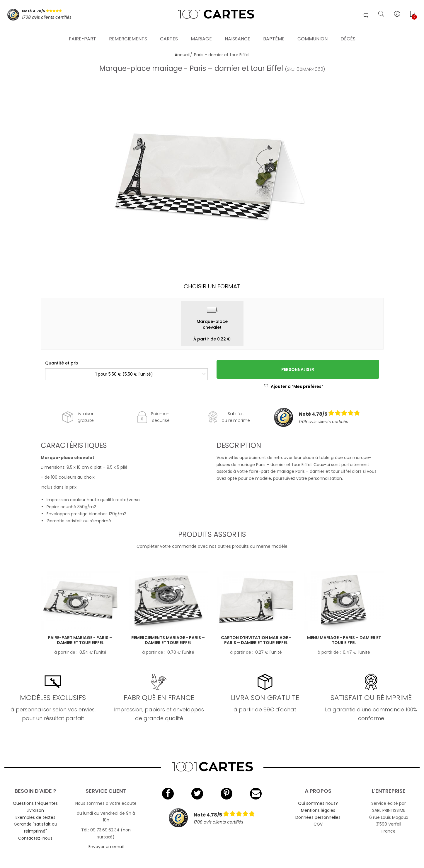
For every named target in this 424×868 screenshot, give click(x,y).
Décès (348, 34)
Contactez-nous (35, 838)
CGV (318, 824)
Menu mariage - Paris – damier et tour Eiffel (344, 640)
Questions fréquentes (35, 803)
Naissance (237, 34)
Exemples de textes (35, 817)
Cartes (169, 34)
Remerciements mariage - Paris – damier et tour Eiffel (168, 640)
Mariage (201, 34)
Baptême (274, 34)
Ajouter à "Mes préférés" (293, 386)
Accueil (182, 55)
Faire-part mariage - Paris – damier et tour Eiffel (80, 640)
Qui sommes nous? (318, 803)
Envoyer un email (106, 847)
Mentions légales (318, 810)
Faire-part (82, 34)
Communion (313, 34)
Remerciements (128, 34)
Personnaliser (298, 369)
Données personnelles (318, 817)
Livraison (35, 810)
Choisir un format (212, 286)
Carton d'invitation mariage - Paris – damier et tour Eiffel (256, 640)
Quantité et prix (62, 363)
